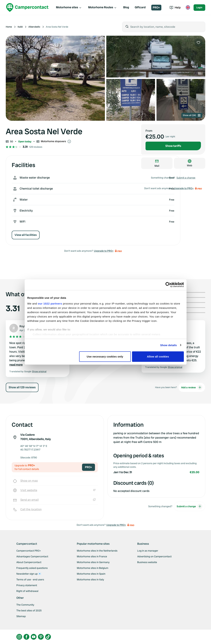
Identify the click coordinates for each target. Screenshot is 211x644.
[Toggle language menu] (188, 8)
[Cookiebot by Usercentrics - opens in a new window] (168, 285)
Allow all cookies (158, 357)
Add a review (192, 387)
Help (175, 7)
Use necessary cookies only (105, 357)
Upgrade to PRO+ (104, 251)
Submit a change (186, 178)
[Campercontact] (27, 7)
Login (199, 7)
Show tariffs (173, 146)
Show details (168, 345)
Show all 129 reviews (22, 387)
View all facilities (26, 235)
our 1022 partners (50, 304)
